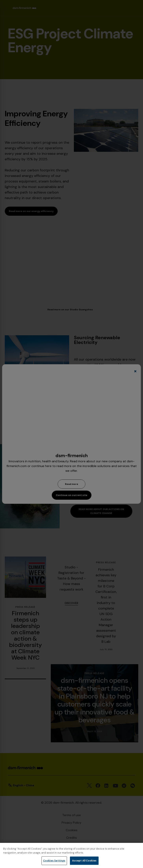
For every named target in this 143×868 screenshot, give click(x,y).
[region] (71, 855)
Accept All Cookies (84, 861)
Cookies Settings (54, 861)
